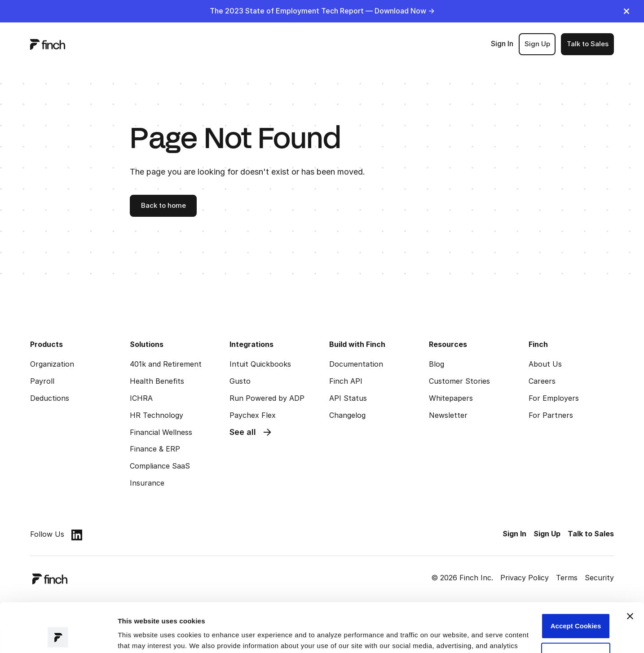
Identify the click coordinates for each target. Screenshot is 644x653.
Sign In (502, 44)
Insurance (147, 483)
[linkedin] (77, 535)
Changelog (347, 415)
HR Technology (157, 415)
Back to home (163, 205)
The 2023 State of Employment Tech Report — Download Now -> (322, 11)
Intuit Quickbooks (260, 364)
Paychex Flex (253, 415)
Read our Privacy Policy (190, 611)
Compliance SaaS (160, 466)
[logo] (48, 44)
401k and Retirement (166, 364)
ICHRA (141, 398)
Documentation (356, 364)
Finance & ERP (155, 449)
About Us (545, 364)
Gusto (240, 381)
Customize (576, 609)
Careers (542, 381)
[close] (626, 11)
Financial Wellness (161, 432)
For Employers (554, 398)
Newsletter (448, 415)
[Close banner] (630, 570)
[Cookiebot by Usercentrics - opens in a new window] (58, 635)
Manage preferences (151, 635)
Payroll (42, 381)
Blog (437, 364)
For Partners (551, 415)
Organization (52, 364)
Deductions (50, 398)
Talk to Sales (588, 44)
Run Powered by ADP (267, 398)
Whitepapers (451, 398)
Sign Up (537, 44)
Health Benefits (157, 381)
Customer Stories (459, 381)
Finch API (346, 381)
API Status (348, 398)
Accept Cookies (576, 580)
